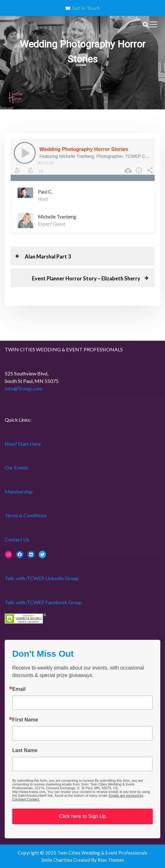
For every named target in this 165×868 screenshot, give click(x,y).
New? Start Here (23, 444)
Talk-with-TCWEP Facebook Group (43, 602)
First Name (25, 720)
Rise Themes (111, 860)
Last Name (25, 750)
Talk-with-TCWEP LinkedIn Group (42, 578)
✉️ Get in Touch (82, 8)
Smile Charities (57, 860)
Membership (19, 492)
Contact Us (17, 539)
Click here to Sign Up (82, 816)
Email (19, 689)
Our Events (17, 467)
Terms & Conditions (26, 515)
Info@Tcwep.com (23, 388)
